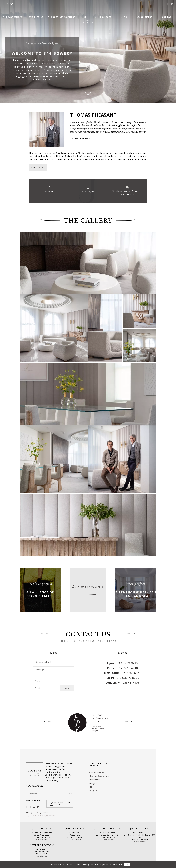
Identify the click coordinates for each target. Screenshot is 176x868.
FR (167, 4)
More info (118, 865)
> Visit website (80, 138)
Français (31, 813)
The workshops (97, 772)
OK (127, 865)
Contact (94, 791)
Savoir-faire (95, 780)
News (93, 787)
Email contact (43, 839)
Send (67, 688)
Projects (94, 783)
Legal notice (43, 813)
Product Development (100, 776)
